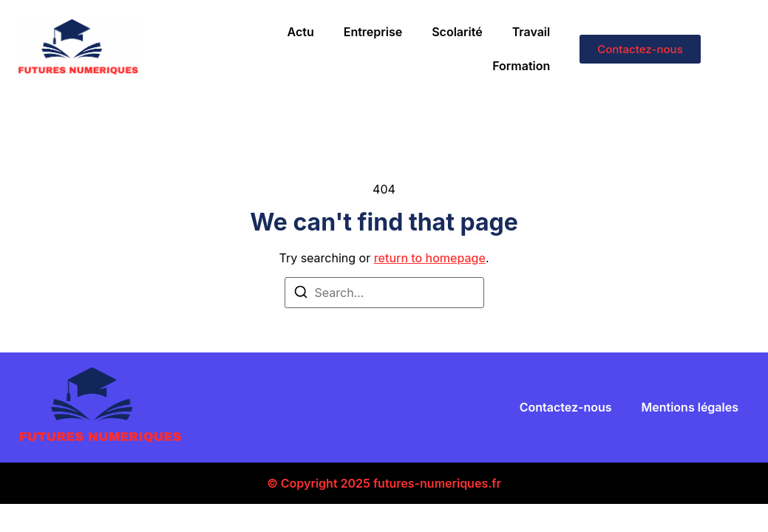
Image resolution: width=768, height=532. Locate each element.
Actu (301, 32)
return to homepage (430, 258)
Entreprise (373, 32)
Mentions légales (690, 407)
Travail (531, 32)
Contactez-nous (566, 407)
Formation (521, 66)
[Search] (301, 294)
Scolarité (457, 32)
